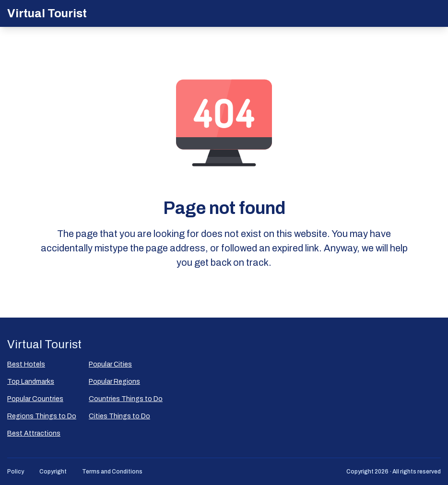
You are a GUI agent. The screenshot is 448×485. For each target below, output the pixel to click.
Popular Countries (35, 399)
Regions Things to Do (42, 416)
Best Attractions (34, 433)
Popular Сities (110, 364)
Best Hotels (26, 364)
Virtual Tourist (47, 13)
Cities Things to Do (119, 416)
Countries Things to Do (126, 399)
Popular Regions (114, 382)
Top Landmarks (31, 382)
